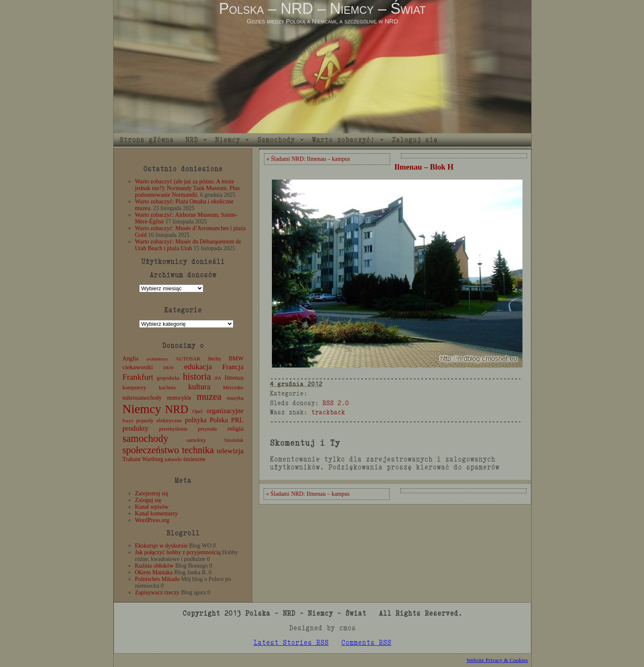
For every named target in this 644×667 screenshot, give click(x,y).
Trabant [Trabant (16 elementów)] (132, 459)
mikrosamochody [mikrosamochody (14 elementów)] (142, 398)
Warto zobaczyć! (343, 140)
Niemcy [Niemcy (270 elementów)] (142, 409)
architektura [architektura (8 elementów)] (157, 359)
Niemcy (228, 140)
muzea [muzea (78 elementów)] (209, 397)
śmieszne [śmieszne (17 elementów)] (194, 459)
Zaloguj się (415, 140)
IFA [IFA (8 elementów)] (218, 378)
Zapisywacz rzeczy (157, 592)
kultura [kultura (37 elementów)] (199, 387)
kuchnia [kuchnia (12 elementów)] (167, 388)
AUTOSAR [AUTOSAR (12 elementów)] (188, 359)
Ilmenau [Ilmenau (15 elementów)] (234, 378)
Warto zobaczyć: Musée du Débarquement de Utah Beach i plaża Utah (188, 245)
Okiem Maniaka (154, 572)
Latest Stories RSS (291, 643)
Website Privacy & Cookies (497, 660)
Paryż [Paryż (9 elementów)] (128, 421)
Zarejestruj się (152, 493)
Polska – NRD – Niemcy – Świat (322, 9)
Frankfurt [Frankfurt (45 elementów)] (138, 377)
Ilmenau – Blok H (424, 167)
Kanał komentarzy (156, 514)
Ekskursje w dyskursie (161, 546)
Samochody (276, 140)
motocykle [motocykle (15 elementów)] (179, 398)
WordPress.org (152, 520)
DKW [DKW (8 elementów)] (169, 368)
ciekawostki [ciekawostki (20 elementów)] (138, 367)
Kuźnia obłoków (154, 566)
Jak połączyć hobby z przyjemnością (178, 552)
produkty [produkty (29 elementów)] (136, 428)
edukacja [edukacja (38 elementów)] (198, 366)
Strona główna (147, 140)
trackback (328, 412)
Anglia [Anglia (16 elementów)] (131, 358)
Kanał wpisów (152, 507)
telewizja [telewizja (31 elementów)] (230, 451)
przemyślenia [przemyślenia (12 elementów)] (173, 429)
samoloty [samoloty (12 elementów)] (196, 440)
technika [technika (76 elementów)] (198, 450)
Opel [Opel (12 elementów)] (197, 411)
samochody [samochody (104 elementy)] (145, 438)
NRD (192, 140)
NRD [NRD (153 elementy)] (177, 410)
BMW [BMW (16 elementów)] (236, 358)
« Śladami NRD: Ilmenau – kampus (308, 159)
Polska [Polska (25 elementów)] (219, 420)
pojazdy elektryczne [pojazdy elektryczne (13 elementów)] (159, 420)
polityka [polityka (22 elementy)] (196, 420)
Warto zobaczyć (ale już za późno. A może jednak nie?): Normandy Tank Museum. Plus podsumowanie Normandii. (187, 188)
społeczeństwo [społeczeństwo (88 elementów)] (151, 450)
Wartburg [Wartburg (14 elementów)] (153, 459)
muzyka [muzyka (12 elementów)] (235, 398)
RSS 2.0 (336, 403)
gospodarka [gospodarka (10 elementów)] (168, 378)
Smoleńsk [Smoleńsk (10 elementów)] (234, 440)
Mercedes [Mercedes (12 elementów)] (233, 388)
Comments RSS (366, 643)
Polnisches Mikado (157, 579)
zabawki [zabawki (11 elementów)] (173, 459)
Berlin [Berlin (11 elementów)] (214, 359)
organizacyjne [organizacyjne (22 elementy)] (225, 411)
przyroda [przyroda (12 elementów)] (207, 429)
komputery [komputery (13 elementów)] (134, 387)
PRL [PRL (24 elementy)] (237, 420)
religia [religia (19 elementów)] (236, 429)
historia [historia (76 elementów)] (197, 377)
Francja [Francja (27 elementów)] (233, 367)
